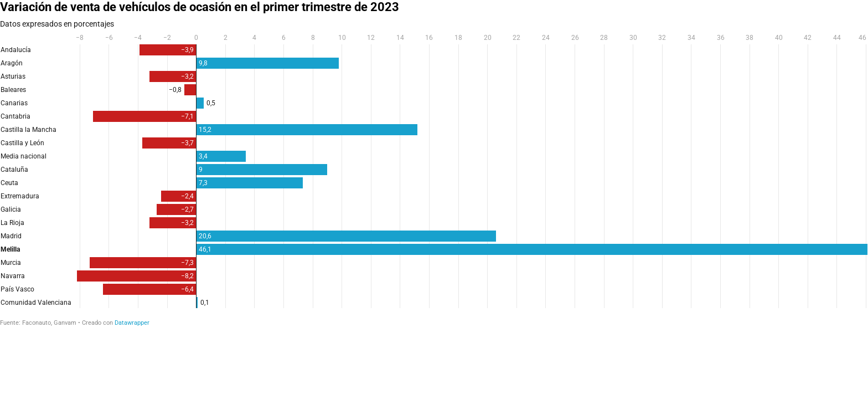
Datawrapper (132, 323)
